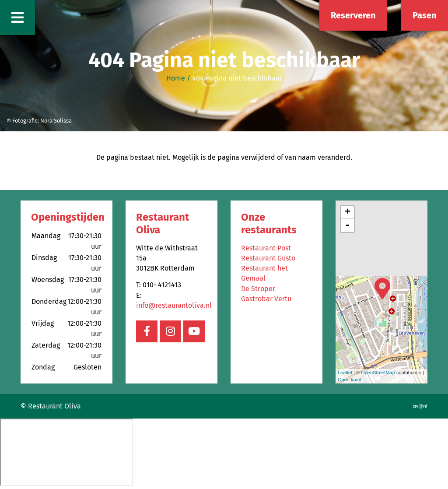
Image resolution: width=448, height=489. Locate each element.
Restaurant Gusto (268, 258)
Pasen (425, 15)
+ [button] (348, 212)
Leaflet (345, 373)
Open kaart (350, 380)
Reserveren (353, 15)
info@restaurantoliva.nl (174, 305)
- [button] (347, 225)
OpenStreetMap (378, 373)
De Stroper (258, 289)
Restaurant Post (266, 248)
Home (176, 78)
